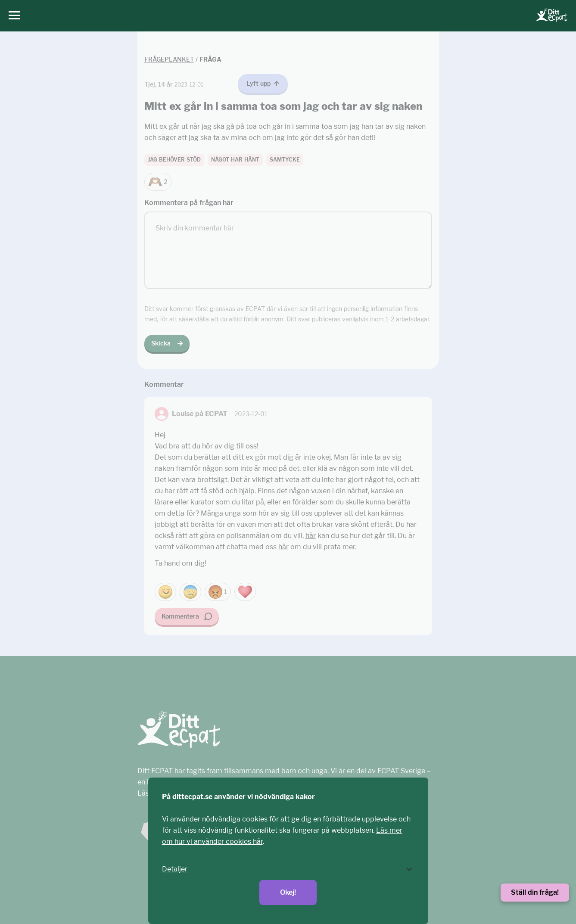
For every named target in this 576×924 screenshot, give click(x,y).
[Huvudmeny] (12, 16)
